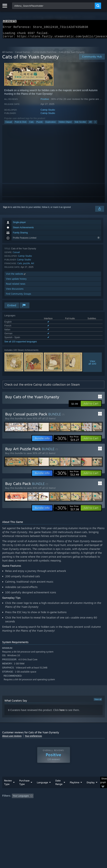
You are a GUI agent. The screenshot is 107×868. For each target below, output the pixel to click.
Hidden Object (65, 124)
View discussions (15, 291)
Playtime (75, 785)
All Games (7, 54)
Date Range (59, 784)
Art (33, 266)
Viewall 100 (92, 365)
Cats (31, 124)
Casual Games (23, 54)
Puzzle (40, 124)
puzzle (26, 266)
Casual (9, 124)
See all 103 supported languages (21, 344)
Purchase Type (24, 784)
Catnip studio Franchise (45, 54)
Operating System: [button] (49, 803)
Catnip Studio (48, 112)
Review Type (8, 784)
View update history (16, 281)
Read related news (16, 286)
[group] (54, 803)
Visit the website (16, 276)
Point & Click (21, 124)
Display (91, 785)
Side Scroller (80, 124)
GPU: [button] (80, 803)
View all (98, 702)
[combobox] (53, 6)
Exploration (51, 124)
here (62, 712)
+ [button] (95, 124)
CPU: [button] (68, 803)
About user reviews (12, 738)
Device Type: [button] (10, 808)
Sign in (6, 209)
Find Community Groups (19, 296)
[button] (91, 406)
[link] (67, 441)
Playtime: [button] (87, 798)
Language (42, 785)
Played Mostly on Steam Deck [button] (18, 803)
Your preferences (33, 738)
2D (90, 124)
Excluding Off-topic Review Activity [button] (58, 798)
